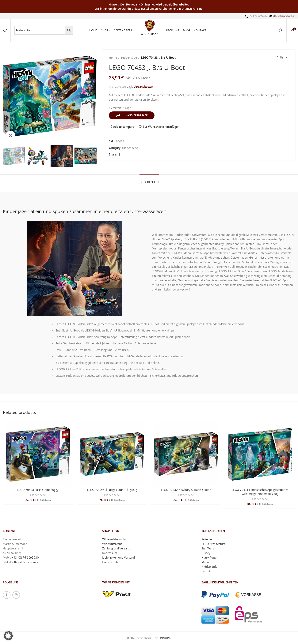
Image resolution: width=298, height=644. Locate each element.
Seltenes (207, 539)
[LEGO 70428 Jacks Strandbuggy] (38, 454)
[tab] (149, 180)
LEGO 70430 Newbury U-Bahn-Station (186, 490)
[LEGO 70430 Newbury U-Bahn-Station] (186, 454)
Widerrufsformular (115, 539)
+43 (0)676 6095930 (25, 557)
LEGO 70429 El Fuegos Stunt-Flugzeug (112, 490)
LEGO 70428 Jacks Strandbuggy (38, 490)
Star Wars (208, 548)
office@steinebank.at (284, 16)
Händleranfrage (132, 115)
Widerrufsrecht (112, 544)
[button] (8, 636)
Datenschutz (110, 562)
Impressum (110, 553)
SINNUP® (165, 638)
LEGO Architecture (213, 544)
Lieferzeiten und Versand (118, 557)
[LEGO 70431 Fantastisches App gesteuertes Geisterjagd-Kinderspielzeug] (260, 454)
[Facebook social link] (119, 154)
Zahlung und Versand (116, 548)
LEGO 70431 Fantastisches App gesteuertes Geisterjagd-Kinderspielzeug (260, 492)
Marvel (206, 562)
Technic (206, 571)
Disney (206, 553)
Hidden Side (129, 58)
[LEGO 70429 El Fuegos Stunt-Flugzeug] (112, 454)
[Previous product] (277, 58)
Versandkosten (143, 87)
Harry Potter (210, 557)
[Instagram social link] (16, 595)
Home (113, 58)
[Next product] (286, 58)
